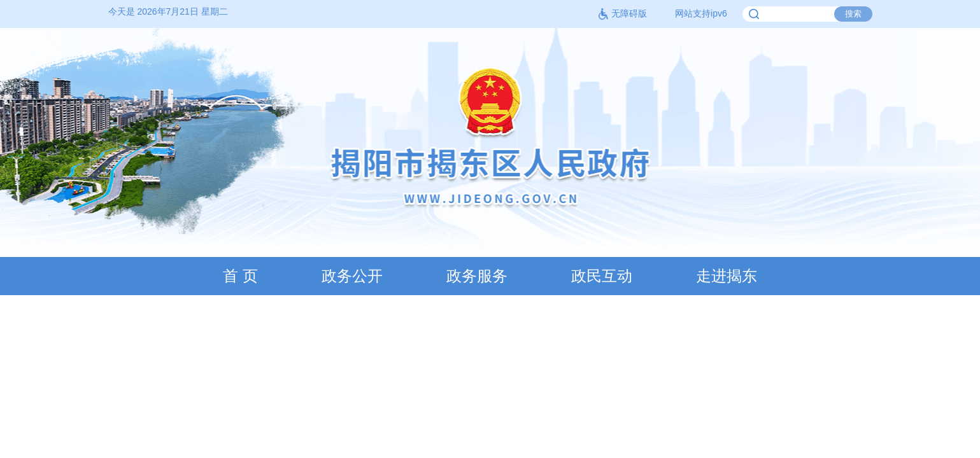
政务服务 (477, 276)
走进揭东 (727, 276)
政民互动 (602, 276)
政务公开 (352, 276)
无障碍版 (623, 13)
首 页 (240, 276)
